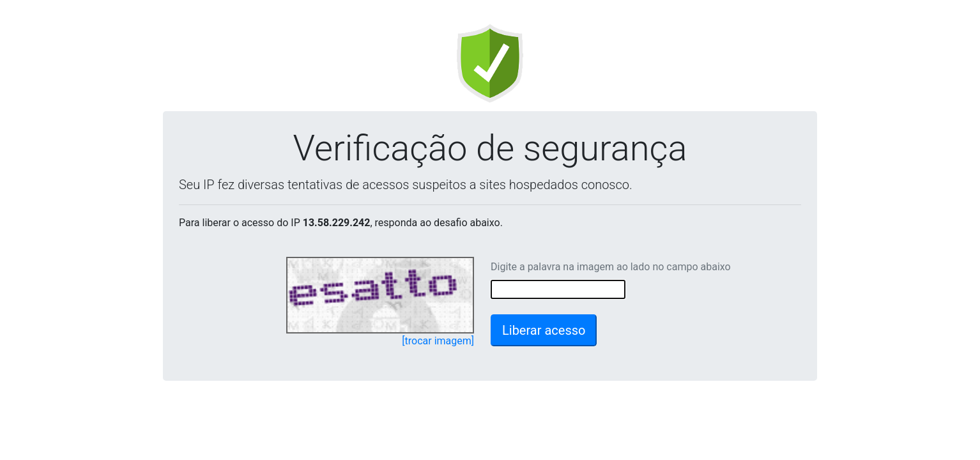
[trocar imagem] (438, 341)
